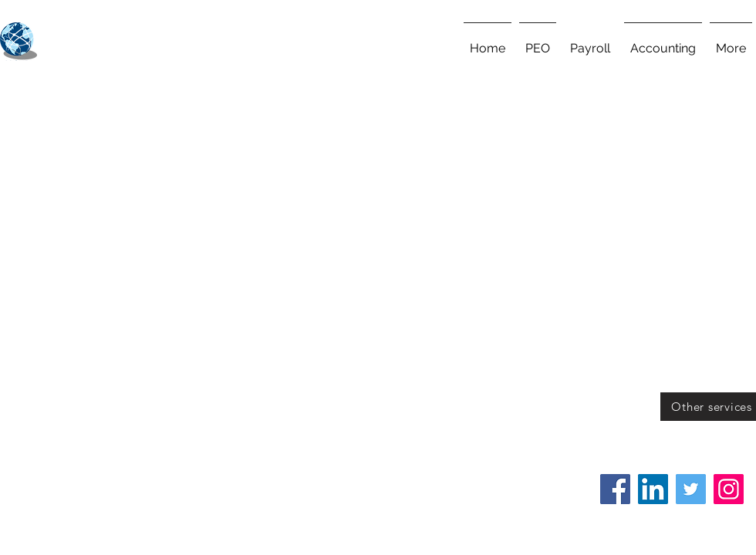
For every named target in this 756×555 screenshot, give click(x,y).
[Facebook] (615, 489)
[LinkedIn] (653, 489)
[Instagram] (729, 489)
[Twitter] (691, 489)
